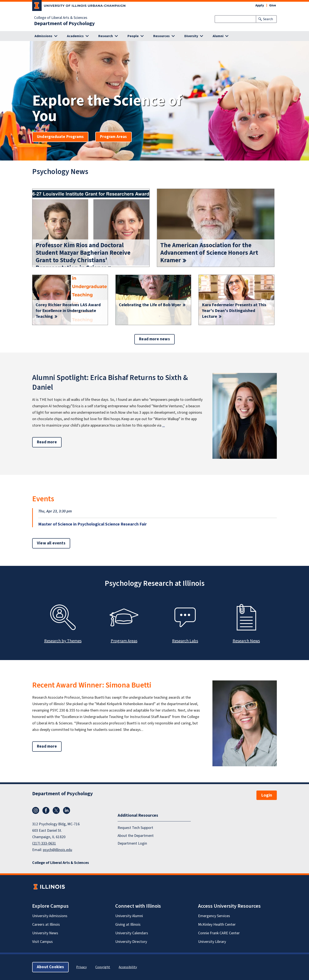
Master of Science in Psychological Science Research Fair (92, 524)
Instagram (36, 810)
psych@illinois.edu (58, 850)
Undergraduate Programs (60, 137)
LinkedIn (67, 810)
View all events (51, 543)
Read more (49, 442)
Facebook (46, 810)
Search (268, 19)
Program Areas (113, 137)
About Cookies (50, 967)
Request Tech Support (135, 828)
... (164, 425)
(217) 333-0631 (44, 843)
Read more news (154, 339)
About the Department (136, 836)
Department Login (132, 843)
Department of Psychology (64, 24)
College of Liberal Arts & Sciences (61, 18)
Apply (260, 5)
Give (273, 5)
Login (267, 795)
